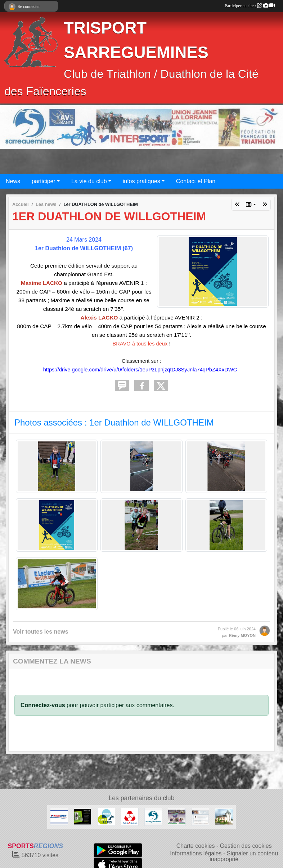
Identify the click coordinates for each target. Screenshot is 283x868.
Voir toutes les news (41, 632)
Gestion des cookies (246, 846)
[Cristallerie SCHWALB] (200, 816)
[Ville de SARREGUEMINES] (153, 816)
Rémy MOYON (242, 635)
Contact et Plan (196, 181)
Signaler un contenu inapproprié (244, 856)
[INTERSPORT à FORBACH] (59, 816)
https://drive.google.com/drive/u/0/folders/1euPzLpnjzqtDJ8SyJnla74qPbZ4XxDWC (140, 370)
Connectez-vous (43, 705)
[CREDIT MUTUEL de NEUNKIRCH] (130, 816)
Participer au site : (250, 6)
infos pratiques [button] (141, 181)
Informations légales (196, 853)
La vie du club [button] (89, 181)
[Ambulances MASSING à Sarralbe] (177, 816)
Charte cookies (196, 846)
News (13, 181)
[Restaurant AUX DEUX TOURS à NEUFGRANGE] (224, 816)
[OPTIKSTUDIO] (83, 816)
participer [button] (44, 181)
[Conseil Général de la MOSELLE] (106, 816)
